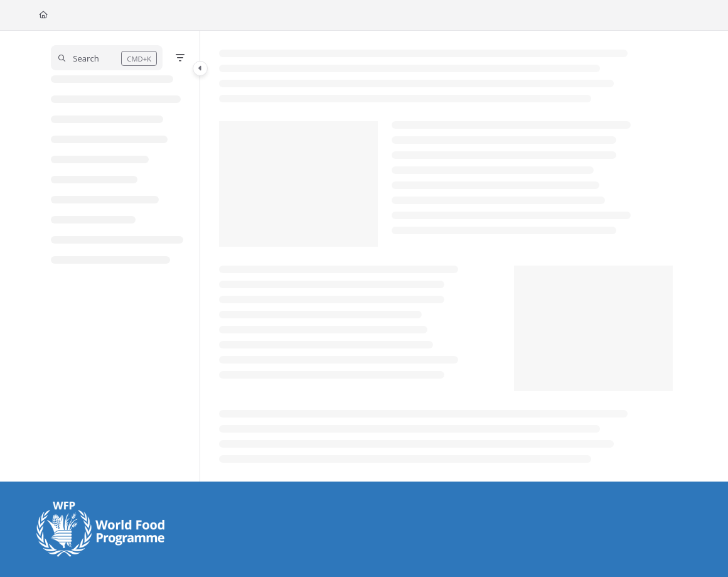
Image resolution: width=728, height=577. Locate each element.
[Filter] (180, 58)
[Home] (43, 15)
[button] (107, 58)
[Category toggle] (200, 68)
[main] (446, 256)
